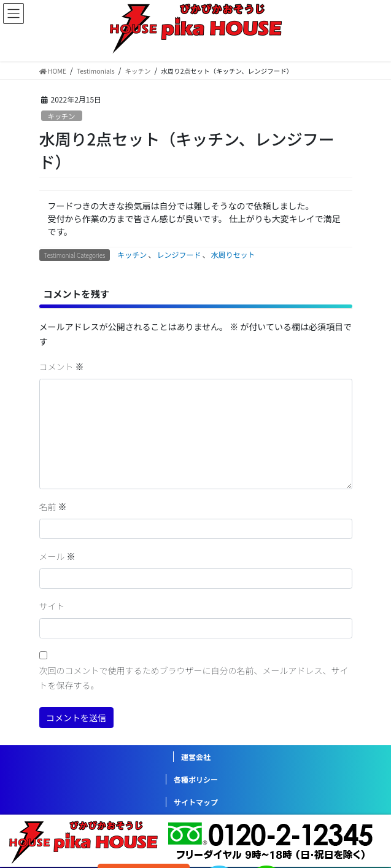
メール (57, 556)
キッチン (62, 116)
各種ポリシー (196, 779)
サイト (52, 606)
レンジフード (179, 254)
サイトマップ (196, 802)
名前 (53, 506)
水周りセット (233, 254)
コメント (62, 366)
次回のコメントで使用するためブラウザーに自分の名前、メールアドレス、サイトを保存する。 (194, 678)
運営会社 (196, 757)
